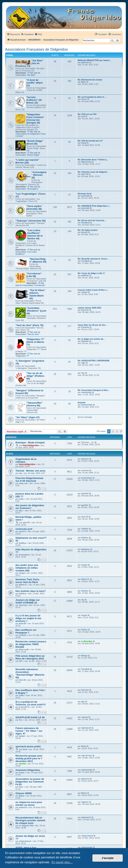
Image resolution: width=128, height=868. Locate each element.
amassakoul (24, 555)
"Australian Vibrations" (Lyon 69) (36, 311)
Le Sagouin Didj (26, 826)
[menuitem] (27, 34)
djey (21, 511)
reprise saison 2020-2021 (90, 308)
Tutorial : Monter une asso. (31, 471)
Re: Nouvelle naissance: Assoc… (93, 259)
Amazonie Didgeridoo (28, 770)
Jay (20, 473)
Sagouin (85, 802)
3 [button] (117, 431)
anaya (22, 773)
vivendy (85, 717)
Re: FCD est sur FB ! (87, 114)
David (84, 143)
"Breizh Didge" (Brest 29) (35, 142)
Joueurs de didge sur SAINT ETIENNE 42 (28, 601)
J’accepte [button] (108, 858)
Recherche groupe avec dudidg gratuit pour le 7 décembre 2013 (29, 758)
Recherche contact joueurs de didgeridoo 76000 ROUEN (31, 644)
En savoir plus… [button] (62, 862)
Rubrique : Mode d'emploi (30, 443)
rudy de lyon (87, 755)
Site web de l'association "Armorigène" (28, 188)
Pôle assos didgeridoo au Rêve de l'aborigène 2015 (30, 657)
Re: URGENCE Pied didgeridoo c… (94, 206)
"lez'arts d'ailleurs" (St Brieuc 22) (34, 100)
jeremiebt (85, 208)
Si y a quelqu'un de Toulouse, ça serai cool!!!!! (31, 703)
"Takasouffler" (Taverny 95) (34, 404)
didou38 (22, 623)
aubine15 (23, 807)
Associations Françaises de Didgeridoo (36, 49)
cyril (83, 116)
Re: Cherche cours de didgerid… (93, 172)
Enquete (82, 403)
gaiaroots (85, 779)
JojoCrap (23, 605)
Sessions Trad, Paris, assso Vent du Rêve (28, 581)
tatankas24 (86, 728)
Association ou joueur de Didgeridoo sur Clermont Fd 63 (30, 782)
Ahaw (84, 746)
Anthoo (84, 630)
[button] (121, 431)
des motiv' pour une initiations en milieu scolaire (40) (27, 568)
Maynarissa (86, 162)
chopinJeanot (25, 841)
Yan (83, 373)
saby (83, 363)
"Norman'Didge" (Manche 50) (38, 260)
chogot (84, 292)
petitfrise (85, 275)
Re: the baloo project (88, 230)
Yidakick (85, 529)
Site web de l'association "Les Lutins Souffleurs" (28, 252)
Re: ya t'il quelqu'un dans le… (92, 97)
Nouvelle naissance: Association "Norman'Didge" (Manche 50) (30, 673)
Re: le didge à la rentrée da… (91, 339)
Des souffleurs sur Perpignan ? (26, 631)
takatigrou (86, 549)
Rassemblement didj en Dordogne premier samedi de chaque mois (30, 820)
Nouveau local (85, 194)
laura (25, 749)
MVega (84, 656)
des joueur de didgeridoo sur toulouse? (30, 507)
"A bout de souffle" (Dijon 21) (35, 83)
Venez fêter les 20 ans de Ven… (93, 325)
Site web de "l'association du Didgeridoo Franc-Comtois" (31, 134)
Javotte (22, 764)
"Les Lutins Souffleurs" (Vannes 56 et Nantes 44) (35, 234)
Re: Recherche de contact (90, 80)
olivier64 (85, 493)
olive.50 (85, 174)
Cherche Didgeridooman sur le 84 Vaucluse (29, 479)
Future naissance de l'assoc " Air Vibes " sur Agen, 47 (29, 731)
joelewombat (87, 405)
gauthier (85, 505)
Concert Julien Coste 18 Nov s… (93, 290)
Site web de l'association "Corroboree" (30, 284)
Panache (85, 327)
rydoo (21, 499)
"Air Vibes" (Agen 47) (28, 417)
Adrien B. (23, 585)
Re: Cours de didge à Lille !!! (91, 273)
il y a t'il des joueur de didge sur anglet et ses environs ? (28, 618)
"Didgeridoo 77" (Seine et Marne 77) (35, 342)
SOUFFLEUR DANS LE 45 (30, 717)
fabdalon (85, 341)
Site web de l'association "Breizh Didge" (28, 154)
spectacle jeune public (28, 746)
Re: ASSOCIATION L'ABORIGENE (94, 361)
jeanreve (85, 62)
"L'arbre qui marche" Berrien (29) (27, 161)
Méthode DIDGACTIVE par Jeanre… (95, 60)
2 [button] (113, 431)
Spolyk (22, 736)
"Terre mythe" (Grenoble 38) (34, 208)
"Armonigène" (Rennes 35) (39, 175)
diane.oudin (24, 649)
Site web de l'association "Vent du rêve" (28, 333)
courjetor (23, 635)
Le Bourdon (87, 641)
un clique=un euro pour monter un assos (29, 804)
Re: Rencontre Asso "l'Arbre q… (93, 160)
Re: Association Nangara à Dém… (94, 390)
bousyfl (84, 232)
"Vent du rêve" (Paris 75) (29, 325)
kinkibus (23, 543)
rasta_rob (23, 483)
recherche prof (24, 529)
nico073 (22, 531)
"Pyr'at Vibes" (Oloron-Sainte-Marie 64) (37, 294)
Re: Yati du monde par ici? (90, 141)
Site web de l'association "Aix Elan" (28, 74)
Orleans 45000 (24, 793)
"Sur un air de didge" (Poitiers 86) (35, 376)
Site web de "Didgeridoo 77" (28, 355)
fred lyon (85, 310)
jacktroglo (85, 196)
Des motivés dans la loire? (31, 591)
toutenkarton (87, 478)
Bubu (84, 82)
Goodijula (85, 223)
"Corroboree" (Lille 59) (34, 275)
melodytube (86, 392)
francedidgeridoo (31, 445)
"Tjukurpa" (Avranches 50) (31, 221)
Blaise (22, 796)
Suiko (21, 695)
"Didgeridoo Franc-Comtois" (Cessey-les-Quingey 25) (35, 119)
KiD (21, 661)
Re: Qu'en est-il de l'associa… (92, 220)
